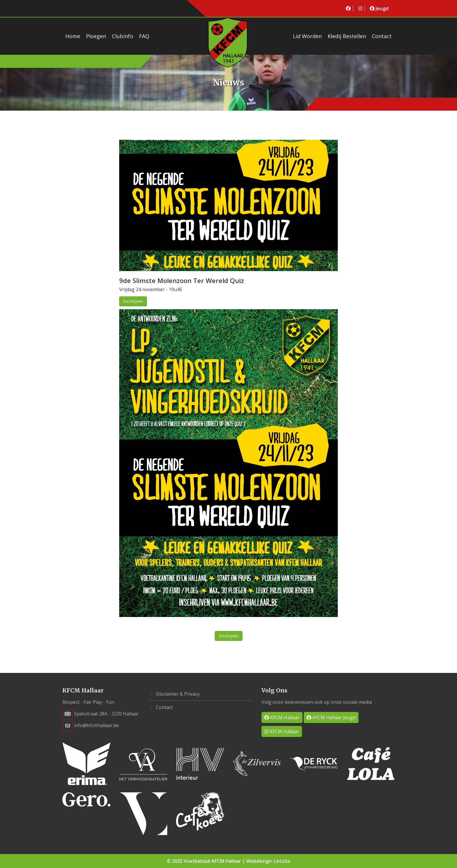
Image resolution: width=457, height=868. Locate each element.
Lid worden (307, 36)
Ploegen (96, 36)
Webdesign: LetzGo (268, 861)
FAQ (144, 36)
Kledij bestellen (347, 36)
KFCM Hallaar (282, 717)
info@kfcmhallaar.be (96, 725)
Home (73, 36)
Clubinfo (123, 36)
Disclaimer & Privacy (175, 694)
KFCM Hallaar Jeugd (331, 717)
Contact (382, 36)
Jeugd (379, 8)
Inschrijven (133, 301)
